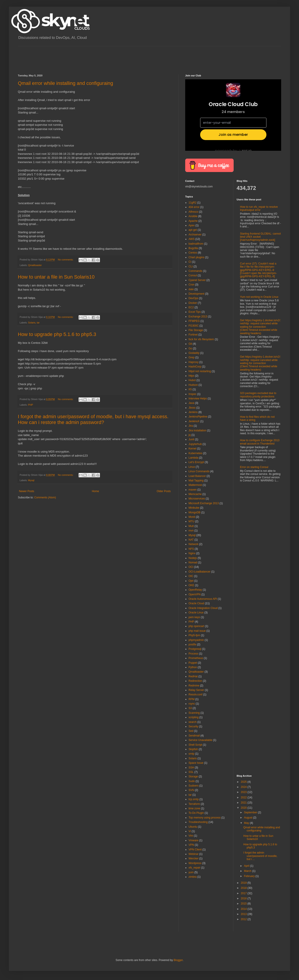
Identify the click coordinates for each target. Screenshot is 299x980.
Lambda (193, 458)
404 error (194, 207)
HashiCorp (195, 367)
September (251, 812)
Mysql (31, 480)
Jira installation (197, 430)
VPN (191, 845)
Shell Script (195, 745)
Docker (193, 303)
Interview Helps (198, 399)
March (248, 871)
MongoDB (194, 512)
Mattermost (195, 485)
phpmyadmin (196, 640)
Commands (195, 271)
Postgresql (195, 649)
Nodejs (193, 558)
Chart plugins (196, 257)
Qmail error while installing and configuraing (65, 83)
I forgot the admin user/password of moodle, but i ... (260, 856)
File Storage (196, 330)
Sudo (192, 781)
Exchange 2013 (198, 317)
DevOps (193, 298)
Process (193, 654)
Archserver (195, 235)
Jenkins (193, 412)
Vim (191, 836)
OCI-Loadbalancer (199, 572)
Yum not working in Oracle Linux (259, 297)
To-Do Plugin (196, 813)
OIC (191, 576)
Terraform (194, 804)
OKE (191, 585)
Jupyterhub (195, 444)
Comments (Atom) (45, 497)
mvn (191, 531)
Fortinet (193, 335)
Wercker (193, 858)
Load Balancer (197, 476)
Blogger (178, 960)
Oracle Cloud (196, 603)
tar (38, 323)
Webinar (193, 854)
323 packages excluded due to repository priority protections (258, 395)
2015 (244, 904)
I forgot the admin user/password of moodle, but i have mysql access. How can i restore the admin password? (93, 419)
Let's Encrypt (196, 462)
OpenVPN (195, 594)
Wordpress (195, 863)
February (250, 876)
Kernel (192, 449)
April (247, 866)
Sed (191, 731)
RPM (192, 699)
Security (193, 726)
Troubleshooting (198, 822)
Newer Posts (27, 491)
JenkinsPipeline (198, 417)
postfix (192, 644)
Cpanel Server (197, 280)
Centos (193, 253)
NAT (191, 540)
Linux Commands (199, 471)
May (247, 823)
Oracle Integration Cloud (203, 608)
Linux (192, 467)
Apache (193, 221)
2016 (244, 898)
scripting (194, 717)
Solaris (32, 323)
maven (193, 490)
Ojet (191, 581)
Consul (193, 275)
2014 (244, 909)
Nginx (192, 553)
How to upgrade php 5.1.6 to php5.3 (57, 334)
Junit (191, 439)
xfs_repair (194, 868)
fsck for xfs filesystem (201, 339)
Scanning (194, 713)
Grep (192, 357)
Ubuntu (193, 827)
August (248, 818)
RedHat (193, 676)
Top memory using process (205, 818)
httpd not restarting (200, 371)
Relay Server (196, 690)
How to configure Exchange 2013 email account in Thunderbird (260, 442)
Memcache (195, 494)
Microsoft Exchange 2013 (204, 503)
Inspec (192, 394)
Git (190, 344)
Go (190, 348)
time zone (194, 808)
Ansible (193, 216)
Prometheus (196, 658)
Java (191, 403)
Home (96, 491)
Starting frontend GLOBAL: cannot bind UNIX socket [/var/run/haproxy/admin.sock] (261, 237)
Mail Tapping (196, 481)
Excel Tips (195, 312)
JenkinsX (194, 421)
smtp (191, 754)
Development (196, 294)
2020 (244, 808)
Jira (191, 426)
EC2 (191, 307)
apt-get (193, 230)
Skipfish (193, 749)
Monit (192, 517)
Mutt (191, 526)
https (191, 376)
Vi (190, 831)
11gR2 (192, 203)
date (191, 289)
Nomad (193, 562)
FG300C (194, 326)
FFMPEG (194, 321)
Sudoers (194, 786)
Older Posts (164, 491)
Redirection (195, 681)
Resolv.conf (195, 695)
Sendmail (194, 736)
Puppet (193, 663)
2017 (244, 893)
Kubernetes (195, 453)
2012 (244, 919)
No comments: (66, 260)
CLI (191, 267)
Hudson (193, 385)
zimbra (193, 877)
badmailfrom (196, 244)
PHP (31, 405)
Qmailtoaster (35, 265)
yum (191, 872)
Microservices (197, 499)
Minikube (194, 508)
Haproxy (194, 362)
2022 (244, 797)
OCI (191, 567)
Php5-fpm (194, 635)
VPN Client (195, 850)
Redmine (194, 686)
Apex (192, 225)
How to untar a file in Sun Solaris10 (56, 277)
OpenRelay (195, 590)
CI (190, 262)
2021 (244, 803)
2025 (244, 782)
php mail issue (197, 631)
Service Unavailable (200, 740)
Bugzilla (193, 248)
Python (193, 667)
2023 (244, 792)
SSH (191, 768)
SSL (191, 772)
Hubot (192, 380)
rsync (192, 704)
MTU (191, 521)
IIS (190, 389)
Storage (193, 776)
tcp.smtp (194, 799)
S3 (190, 708)
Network (193, 544)
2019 (244, 883)
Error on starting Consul (254, 467)
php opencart (196, 626)
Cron (191, 285)
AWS (192, 239)
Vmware (193, 840)
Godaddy (194, 353)
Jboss (192, 408)
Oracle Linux (196, 613)
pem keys (194, 617)
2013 (244, 914)
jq (190, 435)
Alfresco (193, 212)
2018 (244, 888)
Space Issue (196, 763)
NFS (191, 549)
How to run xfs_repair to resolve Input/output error (259, 208)
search (193, 722)
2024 (244, 787)
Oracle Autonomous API (203, 599)
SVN (191, 790)
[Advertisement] (99, 56)
